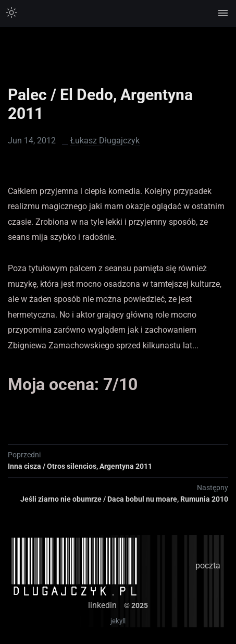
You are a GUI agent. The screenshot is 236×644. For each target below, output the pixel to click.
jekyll (118, 621)
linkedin (102, 605)
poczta (208, 566)
